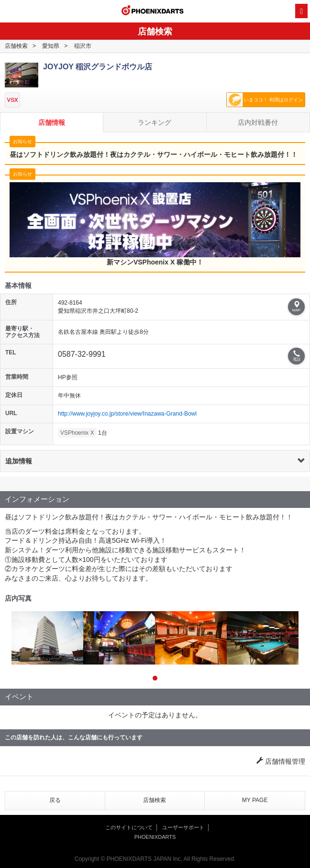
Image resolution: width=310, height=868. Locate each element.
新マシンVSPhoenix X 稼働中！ (155, 224)
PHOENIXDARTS (153, 11)
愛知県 (51, 46)
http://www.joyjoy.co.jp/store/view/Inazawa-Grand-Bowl (127, 414)
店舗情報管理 (281, 761)
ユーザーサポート (183, 827)
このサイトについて (129, 827)
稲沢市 (83, 46)
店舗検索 (16, 46)
